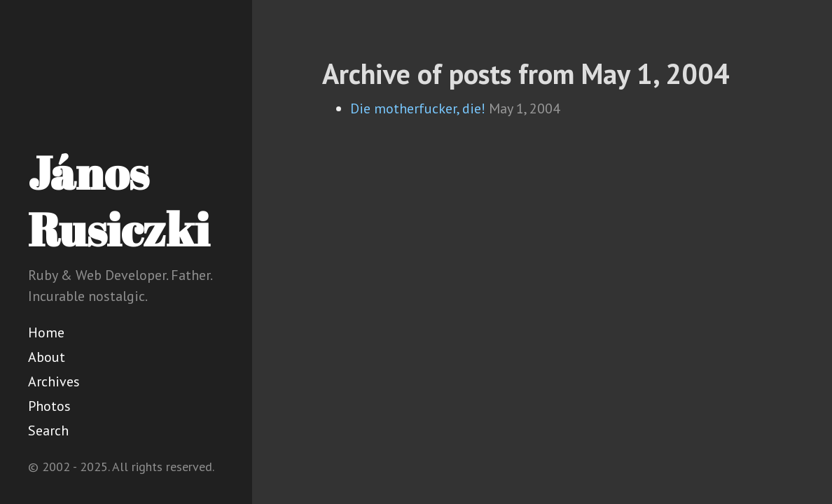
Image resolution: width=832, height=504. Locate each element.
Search (48, 430)
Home (46, 332)
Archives (54, 381)
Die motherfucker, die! (418, 108)
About (47, 357)
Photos (49, 406)
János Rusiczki (119, 201)
